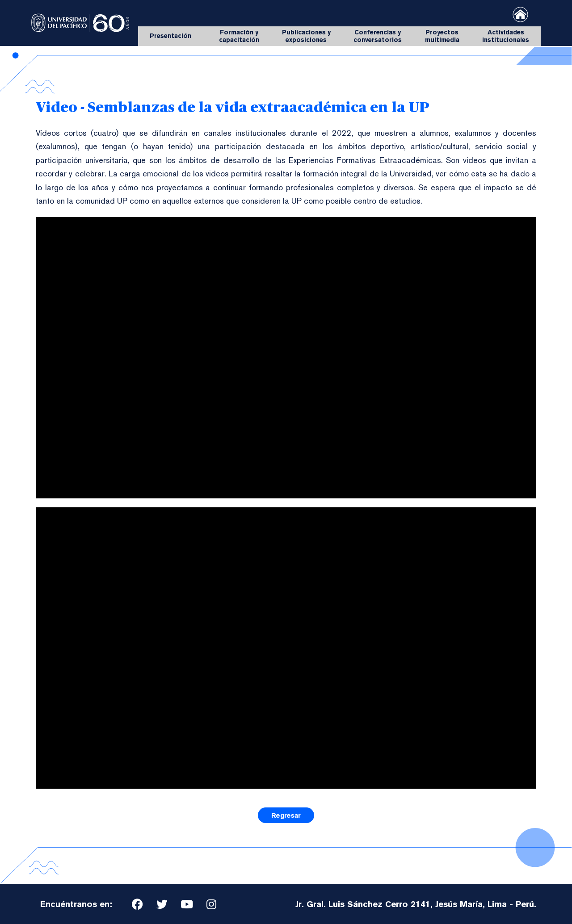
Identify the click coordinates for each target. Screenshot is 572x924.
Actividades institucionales (506, 36)
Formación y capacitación (239, 36)
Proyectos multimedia (442, 36)
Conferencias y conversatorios (378, 36)
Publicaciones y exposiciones (306, 36)
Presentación (173, 36)
